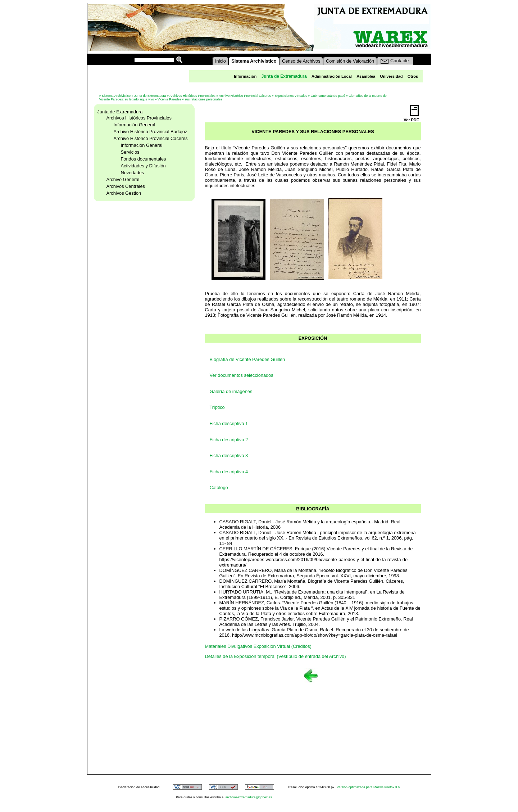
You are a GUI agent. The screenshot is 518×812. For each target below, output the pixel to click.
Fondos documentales (144, 159)
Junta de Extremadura (150, 96)
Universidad (392, 76)
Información (245, 76)
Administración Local (332, 76)
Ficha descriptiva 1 (229, 423)
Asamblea (366, 76)
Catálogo (219, 488)
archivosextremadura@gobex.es (249, 797)
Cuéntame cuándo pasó (328, 96)
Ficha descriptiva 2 (229, 440)
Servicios (130, 152)
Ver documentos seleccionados (242, 375)
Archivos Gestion (124, 193)
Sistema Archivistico (116, 96)
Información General (135, 125)
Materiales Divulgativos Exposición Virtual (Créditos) (258, 646)
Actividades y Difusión (143, 166)
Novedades (133, 173)
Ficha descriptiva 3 (229, 455)
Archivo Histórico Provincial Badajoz (151, 132)
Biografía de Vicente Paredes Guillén (247, 359)
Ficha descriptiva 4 (229, 472)
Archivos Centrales (126, 186)
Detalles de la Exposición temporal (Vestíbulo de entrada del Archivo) (276, 656)
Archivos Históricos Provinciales (192, 96)
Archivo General (123, 179)
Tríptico (217, 407)
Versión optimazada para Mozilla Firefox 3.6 (368, 787)
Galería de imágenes (231, 391)
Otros (413, 76)
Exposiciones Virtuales (291, 96)
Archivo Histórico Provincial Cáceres (245, 96)
